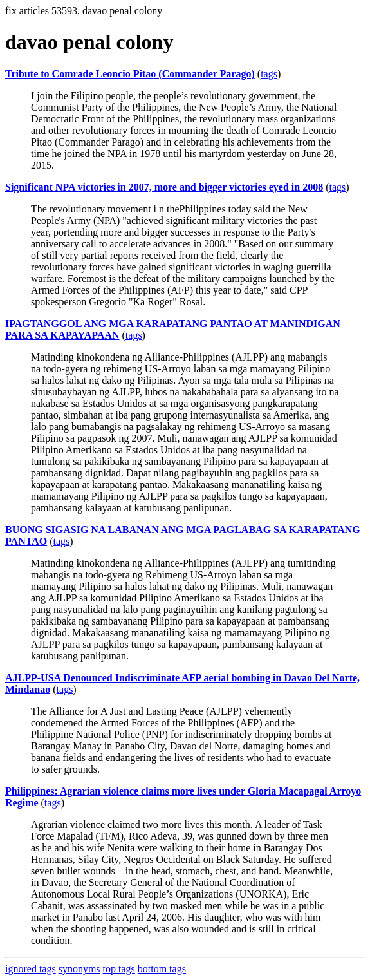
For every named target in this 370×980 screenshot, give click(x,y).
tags (269, 74)
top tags (119, 969)
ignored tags (31, 969)
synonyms (79, 969)
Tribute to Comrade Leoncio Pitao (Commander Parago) (130, 74)
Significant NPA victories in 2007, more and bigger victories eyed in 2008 (164, 187)
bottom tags (162, 969)
